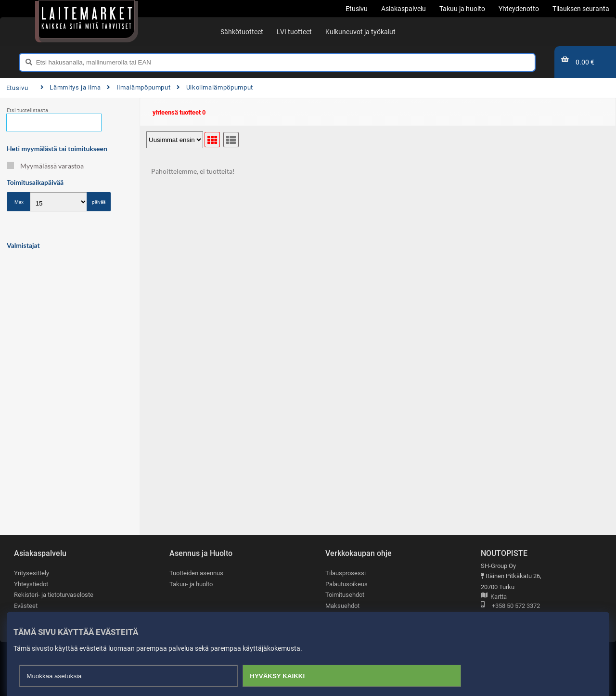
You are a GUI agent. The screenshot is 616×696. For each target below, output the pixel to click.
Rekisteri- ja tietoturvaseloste (54, 595)
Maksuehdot (342, 606)
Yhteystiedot (31, 584)
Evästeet (26, 606)
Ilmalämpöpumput (139, 87)
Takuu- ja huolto (191, 584)
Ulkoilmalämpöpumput (215, 87)
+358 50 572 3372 (510, 606)
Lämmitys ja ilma (71, 87)
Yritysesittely (32, 573)
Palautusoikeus (346, 584)
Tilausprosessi (346, 573)
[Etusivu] (87, 19)
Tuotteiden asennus (196, 573)
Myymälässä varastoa (45, 166)
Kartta (494, 597)
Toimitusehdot (345, 595)
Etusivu (17, 88)
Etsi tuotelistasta (27, 110)
